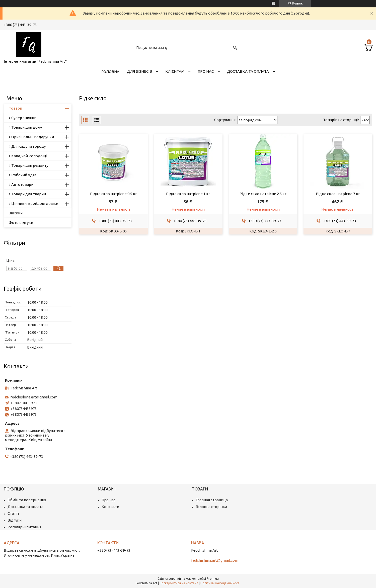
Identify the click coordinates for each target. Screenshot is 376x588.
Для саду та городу (28, 146)
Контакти (110, 507)
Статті (13, 513)
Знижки (16, 213)
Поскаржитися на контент (179, 583)
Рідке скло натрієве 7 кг (338, 194)
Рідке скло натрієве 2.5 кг (263, 194)
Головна (110, 72)
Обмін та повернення (27, 500)
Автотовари (22, 184)
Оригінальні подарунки (33, 137)
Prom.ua (213, 579)
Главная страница (212, 500)
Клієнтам (175, 71)
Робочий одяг (24, 175)
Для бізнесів (139, 71)
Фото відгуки (21, 223)
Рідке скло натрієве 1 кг (188, 194)
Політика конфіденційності (220, 583)
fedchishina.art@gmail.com (34, 397)
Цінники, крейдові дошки (35, 203)
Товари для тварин (29, 194)
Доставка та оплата (248, 71)
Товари (15, 108)
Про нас (206, 71)
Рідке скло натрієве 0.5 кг (114, 194)
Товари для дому (27, 127)
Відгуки (15, 520)
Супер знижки (24, 118)
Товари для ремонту (30, 165)
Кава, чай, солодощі (29, 156)
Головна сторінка (211, 507)
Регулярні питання (24, 527)
